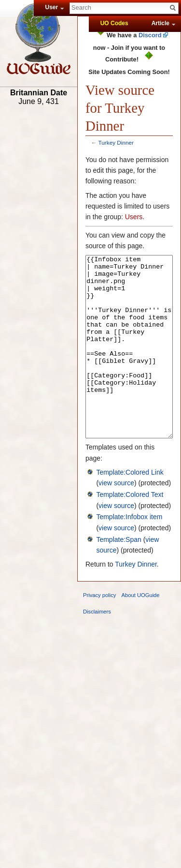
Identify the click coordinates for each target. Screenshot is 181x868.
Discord (150, 35)
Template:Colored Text (130, 531)
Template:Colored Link (130, 509)
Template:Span (118, 576)
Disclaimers (97, 648)
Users (134, 217)
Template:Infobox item (129, 553)
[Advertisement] (39, 260)
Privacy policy (99, 631)
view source (116, 519)
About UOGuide (141, 631)
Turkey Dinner (116, 142)
